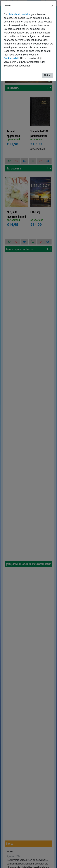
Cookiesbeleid (11, 58)
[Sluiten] (52, 6)
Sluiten (47, 75)
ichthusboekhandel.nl (19, 14)
